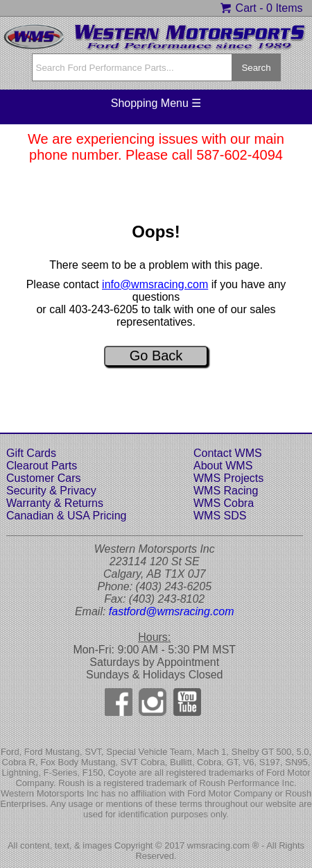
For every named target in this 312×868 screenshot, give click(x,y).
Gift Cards (31, 453)
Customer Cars (44, 478)
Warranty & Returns (55, 503)
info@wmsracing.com (155, 284)
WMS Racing (226, 491)
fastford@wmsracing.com (172, 611)
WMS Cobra (224, 503)
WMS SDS (220, 516)
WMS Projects (228, 478)
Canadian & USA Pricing (66, 516)
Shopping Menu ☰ (156, 103)
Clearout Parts (42, 466)
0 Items (284, 8)
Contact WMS (228, 453)
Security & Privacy (51, 491)
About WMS (223, 466)
